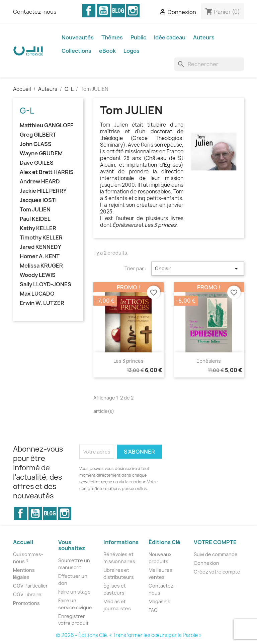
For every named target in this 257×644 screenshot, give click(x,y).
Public (138, 37)
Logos (132, 51)
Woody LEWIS (38, 275)
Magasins (159, 601)
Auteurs (204, 37)
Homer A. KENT (40, 256)
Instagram (133, 11)
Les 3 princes (128, 361)
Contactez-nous (35, 12)
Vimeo (118, 11)
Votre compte (215, 542)
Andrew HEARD (40, 182)
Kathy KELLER (38, 228)
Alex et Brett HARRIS (47, 172)
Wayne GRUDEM (41, 153)
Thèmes (112, 37)
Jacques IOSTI (38, 200)
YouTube (103, 11)
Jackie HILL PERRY (43, 191)
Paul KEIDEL (35, 219)
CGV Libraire (27, 594)
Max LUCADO (37, 294)
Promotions (26, 603)
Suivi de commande (216, 554)
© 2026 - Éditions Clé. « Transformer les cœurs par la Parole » (129, 635)
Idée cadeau (170, 37)
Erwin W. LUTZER (42, 303)
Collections (76, 51)
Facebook (89, 11)
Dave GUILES (37, 163)
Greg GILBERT (38, 135)
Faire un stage (74, 592)
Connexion (206, 563)
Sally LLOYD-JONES (46, 284)
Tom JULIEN (35, 210)
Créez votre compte (217, 572)
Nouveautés (78, 37)
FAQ (153, 610)
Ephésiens (209, 361)
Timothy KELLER (41, 238)
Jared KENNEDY (40, 247)
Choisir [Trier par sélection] (198, 269)
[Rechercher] (209, 64)
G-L (27, 111)
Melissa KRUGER (41, 266)
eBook (107, 51)
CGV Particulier (30, 586)
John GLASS (36, 144)
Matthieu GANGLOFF (47, 125)
